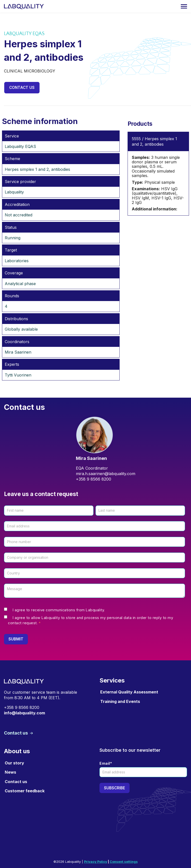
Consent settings (124, 862)
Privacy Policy (96, 862)
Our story (14, 763)
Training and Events (120, 701)
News (10, 772)
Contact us (22, 88)
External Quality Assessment (129, 692)
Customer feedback (25, 791)
